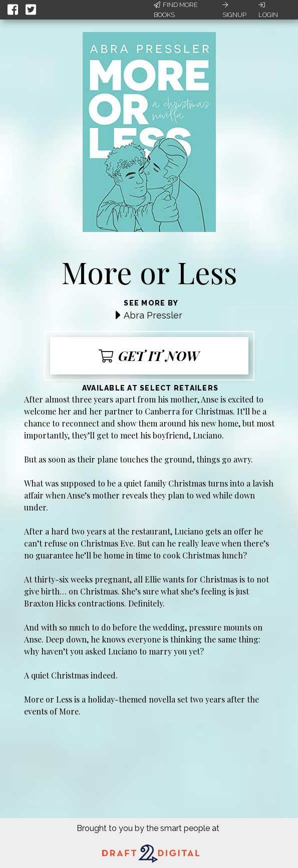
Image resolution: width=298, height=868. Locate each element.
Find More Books (176, 10)
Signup (234, 10)
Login (268, 10)
